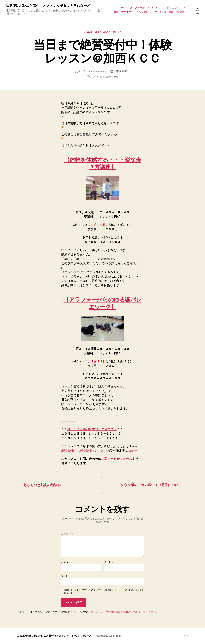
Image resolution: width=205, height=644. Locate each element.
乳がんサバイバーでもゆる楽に (131, 12)
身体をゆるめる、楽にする (108, 32)
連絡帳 (181, 12)
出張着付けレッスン (93, 451)
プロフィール (137, 8)
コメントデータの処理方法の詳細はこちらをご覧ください (123, 612)
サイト (65, 576)
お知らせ (88, 32)
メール (109, 562)
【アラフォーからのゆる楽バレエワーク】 (102, 303)
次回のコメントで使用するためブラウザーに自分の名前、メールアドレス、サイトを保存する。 (104, 591)
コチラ (133, 451)
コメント (67, 534)
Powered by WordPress (108, 636)
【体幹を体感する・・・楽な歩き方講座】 (103, 163)
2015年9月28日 (122, 71)
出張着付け (69, 451)
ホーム (123, 8)
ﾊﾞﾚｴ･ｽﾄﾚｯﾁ (154, 8)
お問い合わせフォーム (117, 459)
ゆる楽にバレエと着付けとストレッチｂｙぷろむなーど (48, 6)
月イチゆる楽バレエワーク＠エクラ (92, 429)
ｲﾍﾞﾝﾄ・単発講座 (164, 12)
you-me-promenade (97, 71)
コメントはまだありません (105, 77)
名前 (65, 562)
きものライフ (174, 8)
